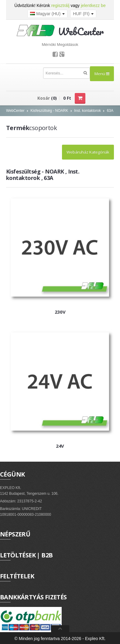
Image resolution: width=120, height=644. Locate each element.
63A (110, 111)
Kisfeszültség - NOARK (49, 111)
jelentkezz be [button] (93, 5)
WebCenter (15, 111)
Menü (102, 74)
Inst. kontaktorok (87, 111)
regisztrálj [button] (60, 5)
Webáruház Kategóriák (88, 152)
